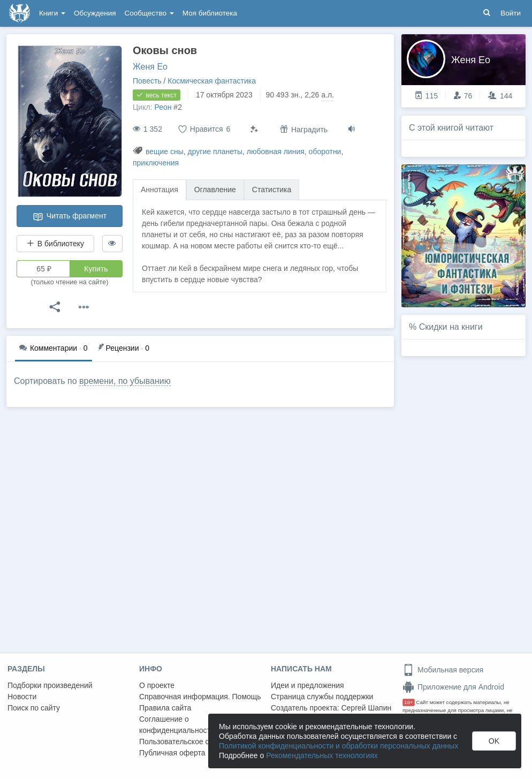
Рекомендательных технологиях (322, 755)
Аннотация (159, 190)
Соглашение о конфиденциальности (177, 725)
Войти (511, 13)
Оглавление (215, 190)
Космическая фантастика (212, 81)
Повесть (147, 81)
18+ (409, 702)
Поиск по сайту (34, 708)
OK (494, 741)
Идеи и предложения (307, 685)
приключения (156, 163)
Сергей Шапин (366, 708)
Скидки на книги (451, 327)
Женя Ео (150, 67)
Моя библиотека (210, 13)
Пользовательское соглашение (193, 742)
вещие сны (165, 152)
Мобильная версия (443, 670)
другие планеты (215, 152)
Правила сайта (165, 708)
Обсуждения (95, 13)
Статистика (272, 190)
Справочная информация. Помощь (200, 697)
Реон (163, 107)
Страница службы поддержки (322, 697)
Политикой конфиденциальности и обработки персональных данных (339, 746)
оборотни (325, 152)
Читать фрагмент (70, 217)
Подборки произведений (50, 685)
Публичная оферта (172, 753)
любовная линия (276, 152)
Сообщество (149, 13)
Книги (52, 13)
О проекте (157, 685)
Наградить (304, 129)
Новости (22, 697)
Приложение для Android (453, 687)
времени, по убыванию (125, 381)
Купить (96, 269)
